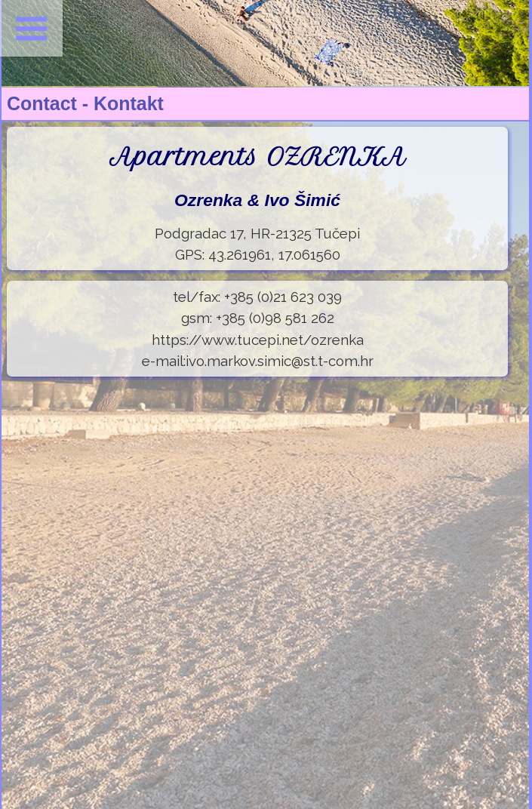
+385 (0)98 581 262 (275, 318)
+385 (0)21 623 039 (283, 297)
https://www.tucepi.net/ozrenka (258, 340)
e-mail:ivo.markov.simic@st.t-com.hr (258, 361)
